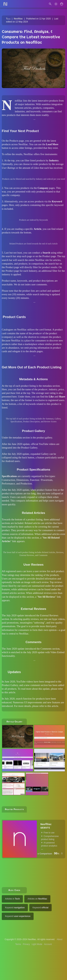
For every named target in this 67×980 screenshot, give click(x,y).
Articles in (12, 899)
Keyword (15, 908)
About (60, 939)
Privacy (26, 944)
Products (14, 141)
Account (48, 944)
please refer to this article (45, 706)
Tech (8, 19)
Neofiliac (18, 19)
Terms (18, 944)
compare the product (50, 337)
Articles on (37, 899)
